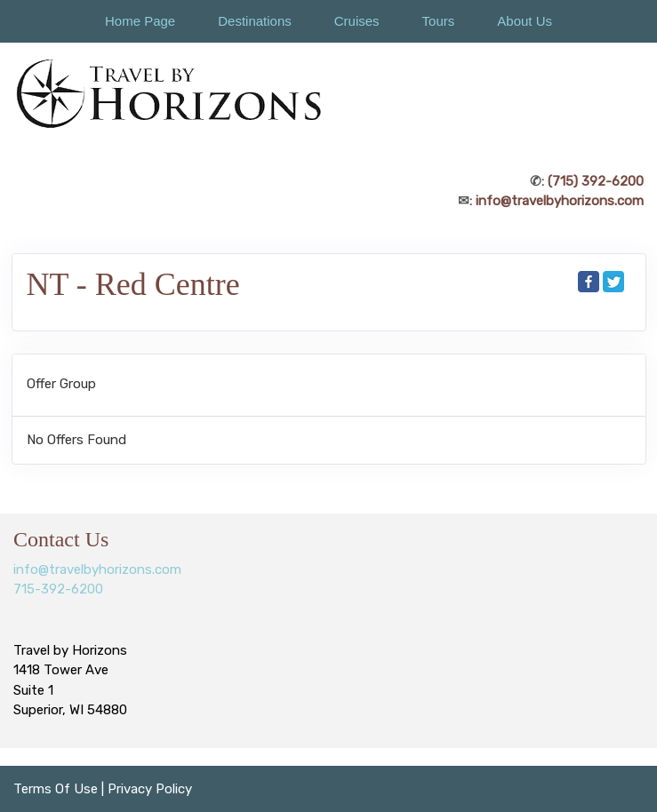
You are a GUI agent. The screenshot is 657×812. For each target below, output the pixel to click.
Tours (439, 21)
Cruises (357, 21)
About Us (525, 21)
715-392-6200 (58, 589)
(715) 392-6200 (596, 181)
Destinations (255, 21)
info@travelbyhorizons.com (560, 201)
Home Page (140, 21)
